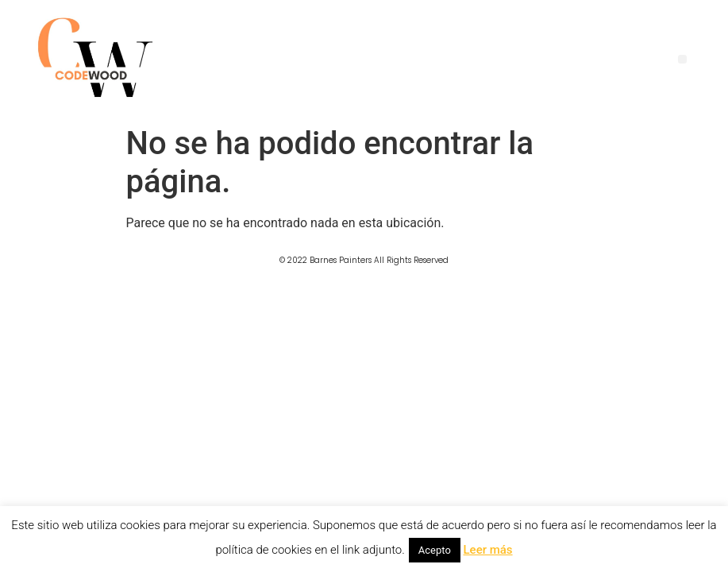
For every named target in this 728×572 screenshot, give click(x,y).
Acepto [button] (435, 550)
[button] (682, 59)
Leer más (488, 550)
